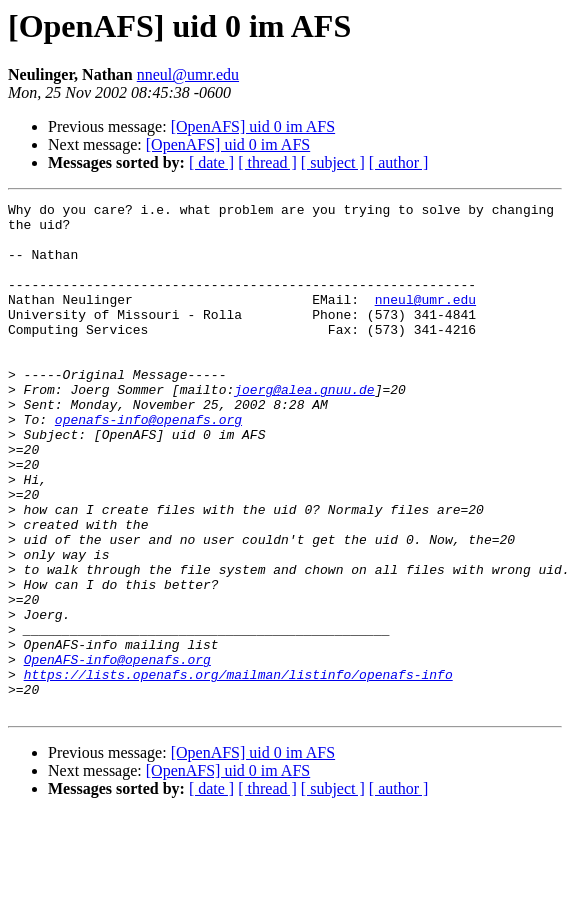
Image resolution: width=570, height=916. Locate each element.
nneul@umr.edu (188, 74)
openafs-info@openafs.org (148, 464)
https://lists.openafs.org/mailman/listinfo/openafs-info (238, 770)
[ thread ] (267, 162)
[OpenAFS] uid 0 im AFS (253, 126)
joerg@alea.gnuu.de (304, 428)
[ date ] (211, 162)
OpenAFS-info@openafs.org (117, 752)
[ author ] (399, 162)
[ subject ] (333, 162)
